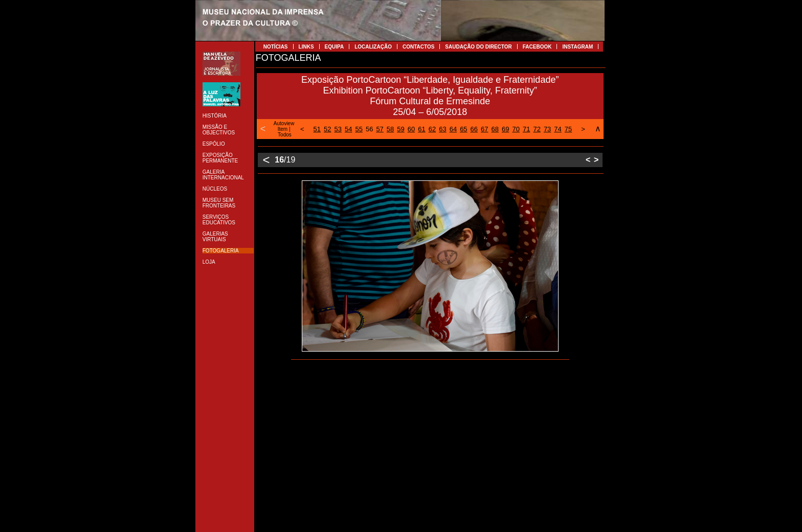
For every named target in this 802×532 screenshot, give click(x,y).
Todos (285, 135)
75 (568, 129)
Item (283, 129)
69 (505, 129)
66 (474, 129)
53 (338, 129)
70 (516, 129)
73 (547, 129)
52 (327, 129)
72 (537, 129)
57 (380, 129)
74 (558, 129)
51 (317, 129)
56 (369, 129)
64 (453, 129)
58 (390, 129)
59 (400, 129)
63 (442, 129)
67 (484, 129)
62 (432, 129)
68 (495, 129)
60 (411, 129)
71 (526, 129)
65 (463, 129)
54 (348, 129)
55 (359, 129)
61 (421, 129)
